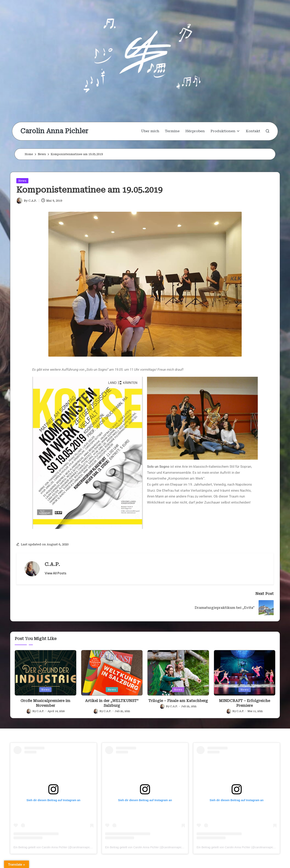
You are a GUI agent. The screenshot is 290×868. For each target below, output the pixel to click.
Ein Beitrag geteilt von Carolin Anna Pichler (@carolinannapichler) (55, 847)
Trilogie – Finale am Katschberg (178, 701)
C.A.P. (52, 564)
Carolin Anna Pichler (54, 131)
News (22, 181)
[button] (55, 573)
